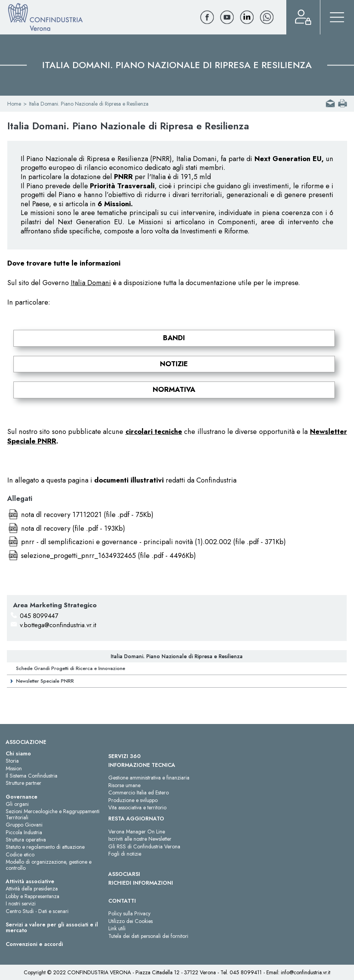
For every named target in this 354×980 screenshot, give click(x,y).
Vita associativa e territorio (137, 807)
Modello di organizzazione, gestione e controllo (49, 865)
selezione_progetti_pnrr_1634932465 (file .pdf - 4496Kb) (108, 556)
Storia (12, 761)
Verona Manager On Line (137, 832)
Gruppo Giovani (24, 825)
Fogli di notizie (125, 854)
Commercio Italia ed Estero (139, 792)
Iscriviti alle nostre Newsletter (140, 839)
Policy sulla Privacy (129, 913)
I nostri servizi (21, 903)
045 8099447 (39, 616)
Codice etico (20, 854)
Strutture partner (24, 783)
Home (14, 104)
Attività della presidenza (32, 889)
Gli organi (17, 804)
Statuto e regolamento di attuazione (45, 847)
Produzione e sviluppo (133, 800)
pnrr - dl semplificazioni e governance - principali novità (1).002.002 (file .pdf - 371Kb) (153, 542)
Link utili (117, 928)
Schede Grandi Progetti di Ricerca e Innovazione (71, 668)
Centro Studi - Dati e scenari (37, 911)
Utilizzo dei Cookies (131, 921)
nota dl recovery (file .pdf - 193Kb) (73, 528)
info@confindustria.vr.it (306, 972)
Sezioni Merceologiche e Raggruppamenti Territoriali (53, 814)
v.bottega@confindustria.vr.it (58, 625)
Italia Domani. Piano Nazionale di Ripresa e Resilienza (177, 656)
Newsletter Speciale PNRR (45, 681)
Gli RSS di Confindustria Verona (144, 846)
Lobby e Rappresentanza (33, 896)
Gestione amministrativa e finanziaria (149, 778)
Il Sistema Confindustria (32, 776)
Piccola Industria (24, 832)
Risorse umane (124, 785)
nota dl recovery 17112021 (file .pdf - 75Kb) (87, 515)
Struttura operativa (26, 840)
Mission (14, 768)
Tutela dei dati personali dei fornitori (148, 936)
